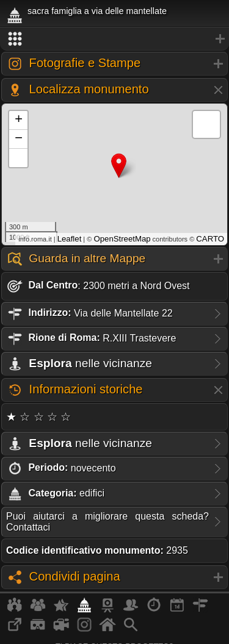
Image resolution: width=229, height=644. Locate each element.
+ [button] (19, 120)
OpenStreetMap (122, 239)
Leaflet (70, 239)
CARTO (210, 239)
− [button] (19, 139)
